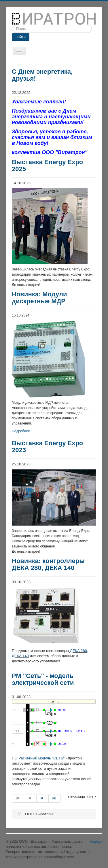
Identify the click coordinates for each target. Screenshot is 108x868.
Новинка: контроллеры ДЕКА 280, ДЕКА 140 (48, 564)
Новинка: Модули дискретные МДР (39, 298)
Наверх (96, 841)
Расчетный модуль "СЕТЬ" (41, 758)
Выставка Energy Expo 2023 (47, 447)
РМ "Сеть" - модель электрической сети (43, 679)
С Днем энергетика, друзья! (42, 75)
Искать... (12, 25)
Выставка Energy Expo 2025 (47, 165)
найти (21, 37)
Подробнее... (22, 431)
